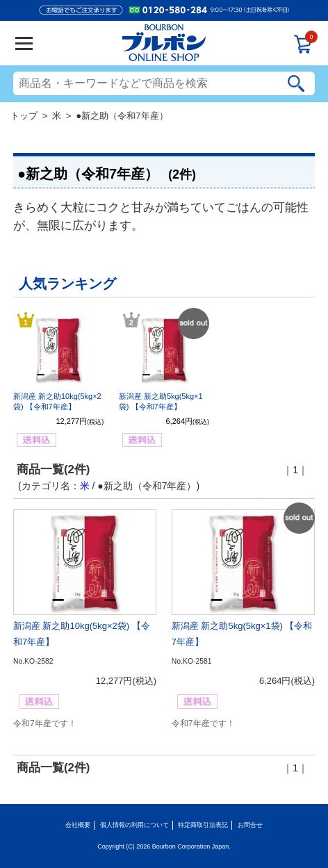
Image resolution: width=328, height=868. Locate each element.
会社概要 (78, 825)
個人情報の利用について (134, 825)
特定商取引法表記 (203, 825)
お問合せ (250, 825)
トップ (24, 116)
